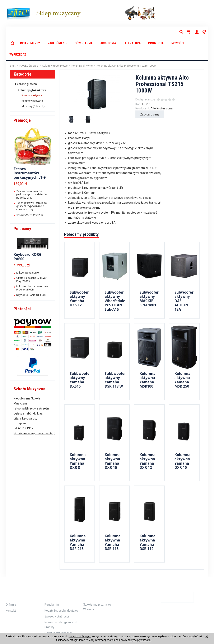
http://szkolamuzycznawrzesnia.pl (34, 411)
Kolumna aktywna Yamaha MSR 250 (182, 357)
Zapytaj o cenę (150, 92)
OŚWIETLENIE (84, 32)
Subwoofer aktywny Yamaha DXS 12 (79, 276)
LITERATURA (132, 32)
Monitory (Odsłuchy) (34, 84)
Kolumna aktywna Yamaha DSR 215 (78, 520)
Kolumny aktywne (32, 73)
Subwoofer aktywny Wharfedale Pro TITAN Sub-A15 (115, 278)
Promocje (22, 98)
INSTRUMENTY (30, 32)
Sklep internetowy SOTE (196, 628)
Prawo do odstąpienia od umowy (61, 602)
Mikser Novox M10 (27, 250)
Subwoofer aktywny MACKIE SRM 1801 (149, 276)
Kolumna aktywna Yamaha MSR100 (148, 357)
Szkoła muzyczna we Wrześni (97, 584)
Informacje (20, 571)
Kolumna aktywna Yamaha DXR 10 (182, 439)
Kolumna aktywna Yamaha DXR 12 (148, 439)
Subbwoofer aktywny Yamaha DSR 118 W (115, 357)
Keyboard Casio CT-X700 (31, 272)
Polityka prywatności (58, 610)
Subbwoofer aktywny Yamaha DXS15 (80, 357)
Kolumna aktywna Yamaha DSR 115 (113, 520)
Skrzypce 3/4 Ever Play (30, 192)
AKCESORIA (108, 32)
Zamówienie (58, 571)
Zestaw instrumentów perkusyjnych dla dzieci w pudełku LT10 (32, 172)
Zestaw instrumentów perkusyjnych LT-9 (30, 151)
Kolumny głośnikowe (32, 68)
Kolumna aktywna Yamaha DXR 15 (113, 439)
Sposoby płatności (57, 594)
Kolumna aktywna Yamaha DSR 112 (148, 520)
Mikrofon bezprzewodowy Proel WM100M (32, 265)
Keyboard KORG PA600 (28, 234)
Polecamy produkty (82, 212)
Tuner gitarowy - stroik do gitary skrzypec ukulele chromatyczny (32, 184)
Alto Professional (162, 86)
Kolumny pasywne (32, 78)
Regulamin (52, 582)
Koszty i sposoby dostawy (61, 588)
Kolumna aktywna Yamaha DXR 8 (78, 439)
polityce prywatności (139, 640)
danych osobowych (80, 636)
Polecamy (22, 206)
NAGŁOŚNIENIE (57, 32)
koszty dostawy (25, 628)
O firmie (11, 582)
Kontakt (11, 588)
